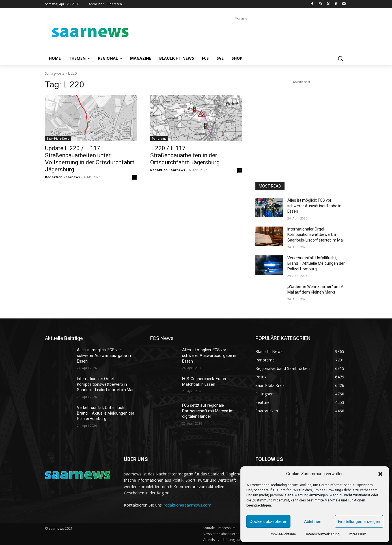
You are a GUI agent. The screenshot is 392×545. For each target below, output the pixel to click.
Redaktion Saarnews (62, 177)
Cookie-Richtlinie (283, 534)
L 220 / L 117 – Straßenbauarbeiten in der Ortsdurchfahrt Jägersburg (185, 155)
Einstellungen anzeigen (359, 522)
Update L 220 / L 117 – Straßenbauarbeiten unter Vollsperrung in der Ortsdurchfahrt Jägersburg (90, 159)
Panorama (159, 139)
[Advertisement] (238, 35)
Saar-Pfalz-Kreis (58, 139)
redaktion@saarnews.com (188, 505)
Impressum (357, 534)
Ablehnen (313, 522)
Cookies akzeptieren (268, 522)
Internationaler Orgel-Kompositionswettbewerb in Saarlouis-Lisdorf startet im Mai (315, 235)
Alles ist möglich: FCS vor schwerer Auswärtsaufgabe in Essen (314, 206)
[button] (380, 474)
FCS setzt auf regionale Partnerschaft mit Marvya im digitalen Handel (208, 411)
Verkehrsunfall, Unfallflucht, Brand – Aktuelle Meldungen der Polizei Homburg (316, 263)
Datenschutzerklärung (322, 534)
